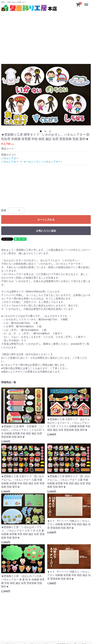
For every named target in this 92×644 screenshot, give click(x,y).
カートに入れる (46, 220)
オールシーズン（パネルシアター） (43, 162)
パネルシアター (10, 158)
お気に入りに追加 (46, 231)
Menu (87, 3)
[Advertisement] (46, 34)
